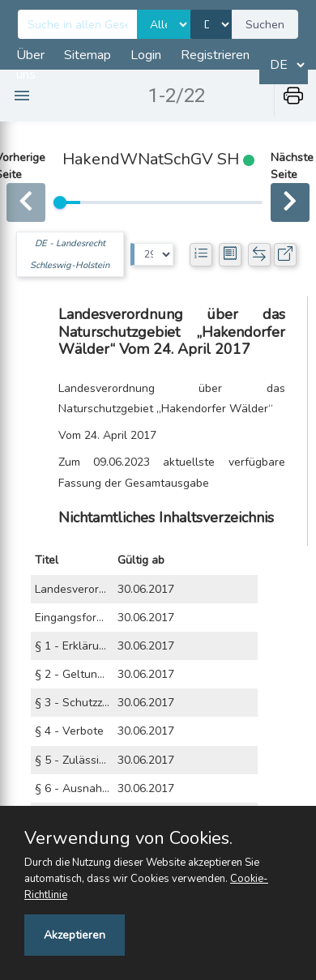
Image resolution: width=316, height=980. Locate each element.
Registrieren (215, 55)
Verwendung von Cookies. (128, 838)
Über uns (30, 65)
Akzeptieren (75, 935)
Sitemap (88, 55)
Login (146, 55)
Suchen (265, 25)
